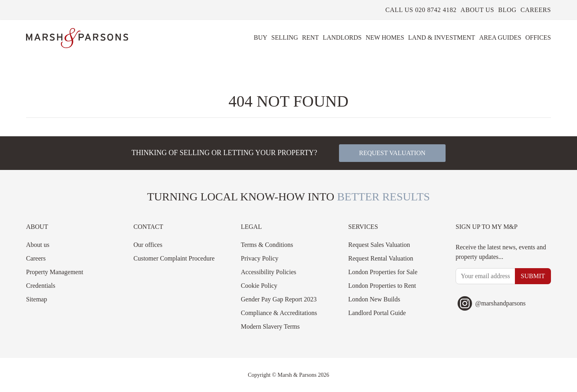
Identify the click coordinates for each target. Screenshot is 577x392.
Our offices (148, 245)
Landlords (342, 37)
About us (477, 10)
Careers (536, 10)
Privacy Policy (260, 258)
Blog (507, 10)
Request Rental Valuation (381, 258)
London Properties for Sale (383, 272)
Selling (285, 37)
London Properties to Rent (382, 286)
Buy (260, 37)
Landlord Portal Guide (377, 313)
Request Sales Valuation (379, 245)
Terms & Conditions (267, 245)
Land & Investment (442, 37)
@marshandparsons (492, 303)
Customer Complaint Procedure (174, 258)
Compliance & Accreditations (279, 313)
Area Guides (500, 37)
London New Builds (374, 299)
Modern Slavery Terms (270, 326)
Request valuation (392, 153)
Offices (538, 37)
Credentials (41, 286)
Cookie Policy (259, 286)
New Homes (385, 37)
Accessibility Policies (268, 272)
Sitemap (36, 299)
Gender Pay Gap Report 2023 (279, 299)
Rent (311, 37)
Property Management (55, 272)
